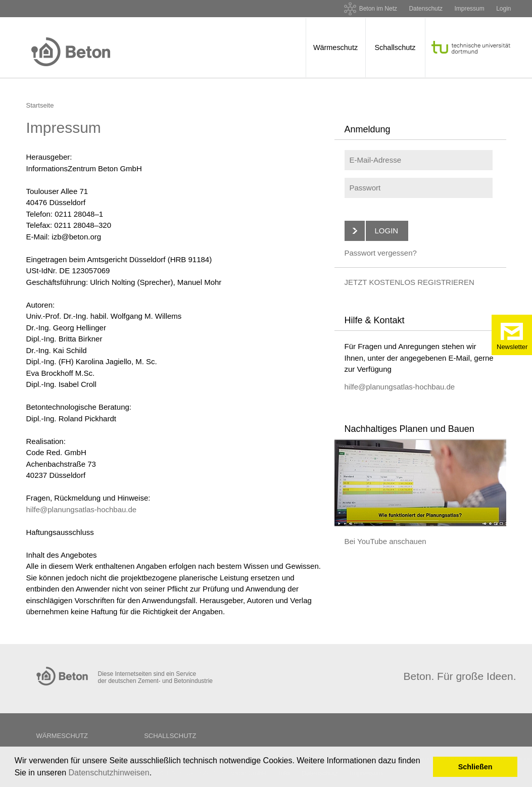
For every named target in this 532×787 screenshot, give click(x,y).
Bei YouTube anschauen (385, 541)
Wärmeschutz (335, 47)
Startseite (40, 105)
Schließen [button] (475, 767)
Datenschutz (426, 9)
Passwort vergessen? (381, 253)
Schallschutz (395, 47)
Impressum (469, 9)
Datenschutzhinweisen (109, 773)
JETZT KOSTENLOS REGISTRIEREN (409, 282)
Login (503, 9)
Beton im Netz (378, 9)
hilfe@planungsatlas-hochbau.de (82, 509)
